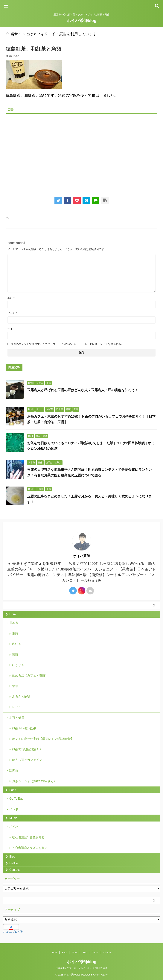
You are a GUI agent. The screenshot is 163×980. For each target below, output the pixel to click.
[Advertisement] (81, 153)
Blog (12, 857)
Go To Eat (16, 799)
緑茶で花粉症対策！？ (27, 749)
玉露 (15, 634)
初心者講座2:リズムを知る (30, 848)
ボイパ (14, 827)
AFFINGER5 (101, 975)
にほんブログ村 (13, 932)
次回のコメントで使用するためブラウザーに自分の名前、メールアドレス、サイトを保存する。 (67, 344)
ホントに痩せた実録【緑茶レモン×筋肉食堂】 (43, 739)
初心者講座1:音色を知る (28, 837)
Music (13, 818)
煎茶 (15, 654)
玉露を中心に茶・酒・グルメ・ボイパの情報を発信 (82, 968)
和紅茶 (17, 644)
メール (12, 313)
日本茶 (14, 623)
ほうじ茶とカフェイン (27, 760)
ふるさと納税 (21, 696)
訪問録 (14, 770)
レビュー (18, 707)
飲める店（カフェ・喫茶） (30, 675)
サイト (11, 329)
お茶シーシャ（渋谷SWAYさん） (34, 781)
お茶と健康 (17, 718)
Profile (14, 863)
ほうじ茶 (18, 665)
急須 (15, 686)
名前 (11, 298)
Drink (13, 614)
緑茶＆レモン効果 (24, 728)
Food (13, 790)
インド (14, 809)
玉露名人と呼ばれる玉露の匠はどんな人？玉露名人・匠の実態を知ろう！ (83, 390)
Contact (15, 870)
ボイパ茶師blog (81, 21)
